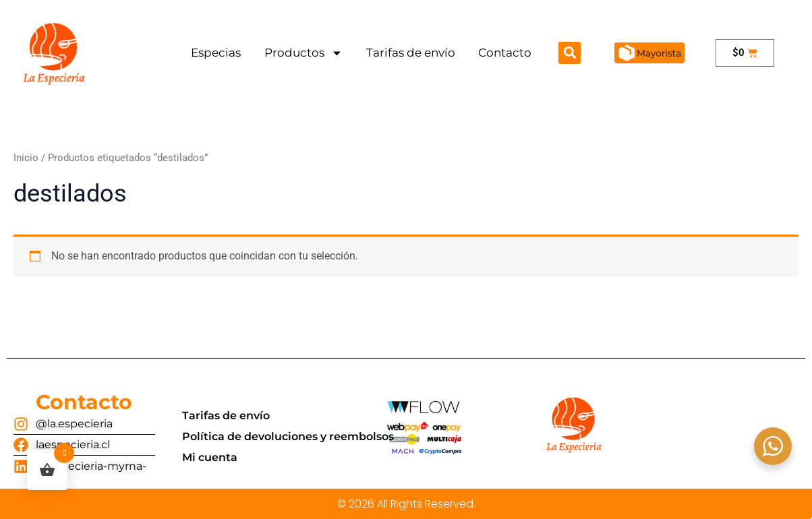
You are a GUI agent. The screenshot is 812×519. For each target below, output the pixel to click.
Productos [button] (303, 53)
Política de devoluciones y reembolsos (288, 436)
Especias (216, 53)
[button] (570, 53)
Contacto (505, 53)
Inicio (26, 158)
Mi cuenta (210, 457)
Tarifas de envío (411, 53)
